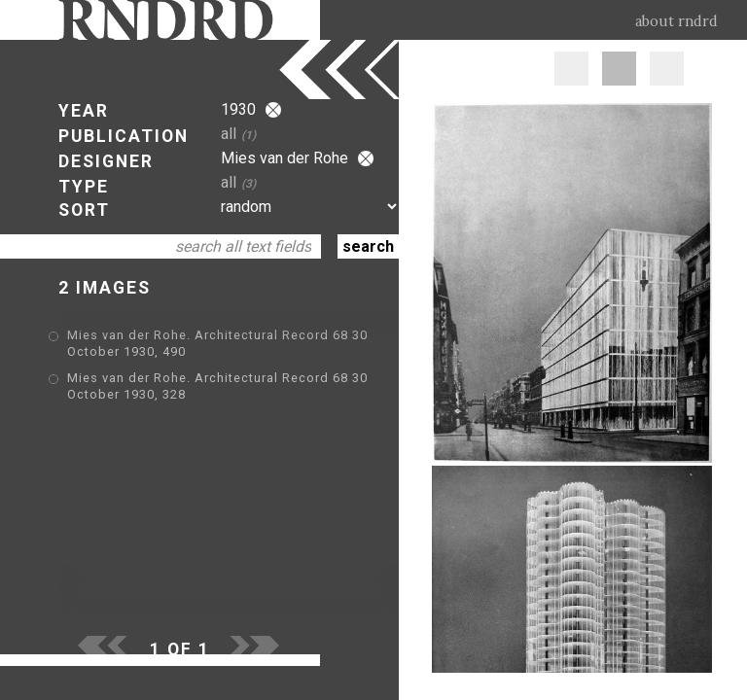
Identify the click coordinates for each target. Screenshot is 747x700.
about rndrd (676, 21)
